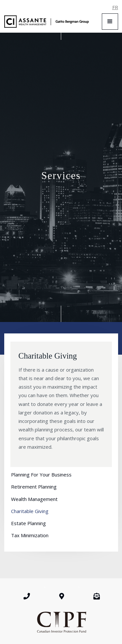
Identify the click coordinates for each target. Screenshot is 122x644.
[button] (110, 22)
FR (115, 7)
